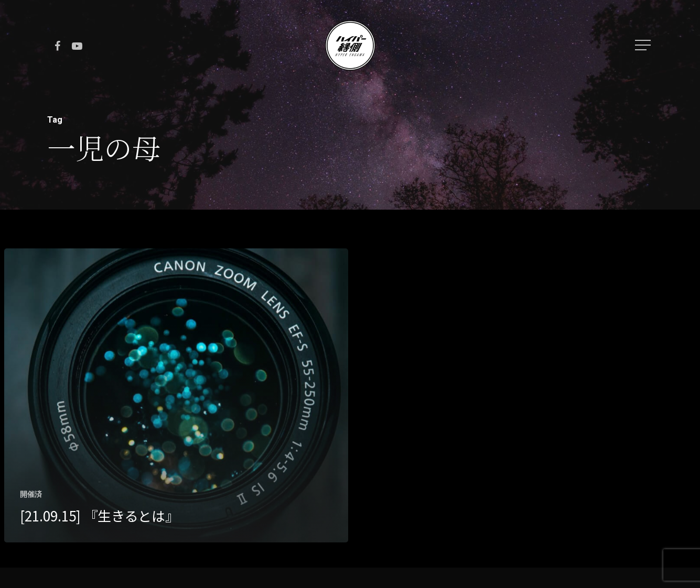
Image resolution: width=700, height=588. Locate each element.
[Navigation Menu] (644, 45)
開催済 (31, 494)
